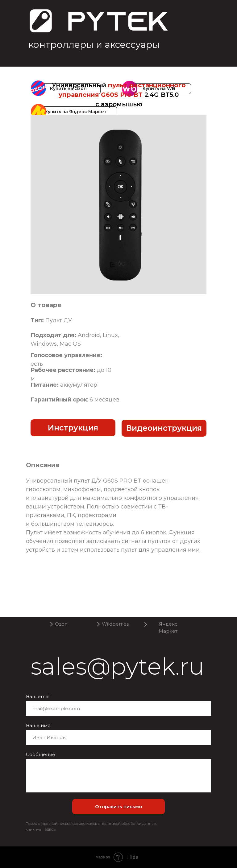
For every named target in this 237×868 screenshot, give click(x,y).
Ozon (61, 624)
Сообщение (41, 754)
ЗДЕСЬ (50, 830)
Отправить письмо (118, 806)
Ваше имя (38, 725)
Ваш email (38, 696)
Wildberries (115, 624)
